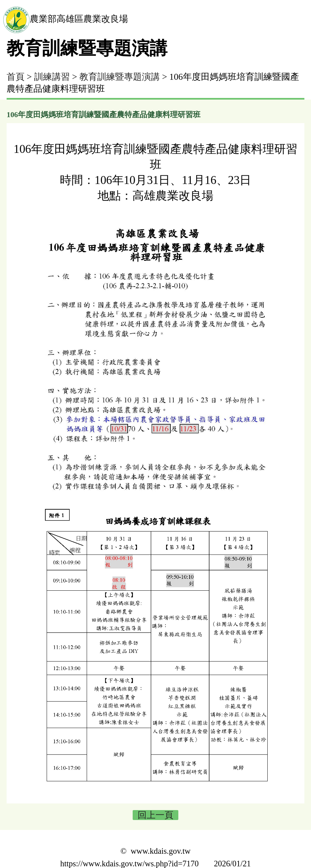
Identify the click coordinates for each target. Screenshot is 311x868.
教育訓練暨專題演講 (120, 77)
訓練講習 (52, 77)
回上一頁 (155, 815)
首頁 (16, 77)
